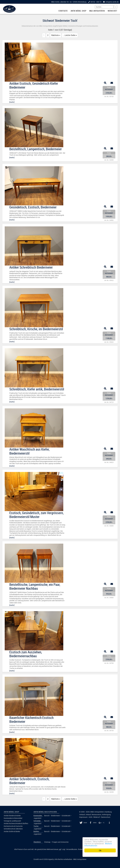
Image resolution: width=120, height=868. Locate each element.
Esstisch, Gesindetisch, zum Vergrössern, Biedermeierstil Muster (37, 515)
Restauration (96, 815)
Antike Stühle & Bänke (12, 831)
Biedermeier (55, 816)
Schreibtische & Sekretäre (13, 829)
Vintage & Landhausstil (12, 821)
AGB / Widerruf (94, 817)
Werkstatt (112, 11)
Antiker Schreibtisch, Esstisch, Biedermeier (29, 781)
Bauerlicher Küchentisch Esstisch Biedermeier (31, 720)
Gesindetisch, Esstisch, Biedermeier (33, 207)
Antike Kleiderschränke (12, 816)
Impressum (83, 817)
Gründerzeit (66, 816)
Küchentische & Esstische (13, 826)
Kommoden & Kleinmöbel (13, 818)
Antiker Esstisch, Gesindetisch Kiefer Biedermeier (34, 85)
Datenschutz (106, 817)
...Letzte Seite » (70, 35)
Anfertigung (106, 815)
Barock (47, 816)
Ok (100, 850)
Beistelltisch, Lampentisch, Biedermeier (36, 149)
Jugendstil (37, 818)
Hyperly (51, 859)
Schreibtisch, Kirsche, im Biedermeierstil (36, 329)
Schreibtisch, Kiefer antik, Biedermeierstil (37, 389)
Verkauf (82, 815)
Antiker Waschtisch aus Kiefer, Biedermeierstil (29, 451)
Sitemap (47, 842)
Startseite (63, 11)
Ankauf (88, 815)
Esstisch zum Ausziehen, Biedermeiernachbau (26, 654)
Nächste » (56, 35)
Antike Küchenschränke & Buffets (16, 823)
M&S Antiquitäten (97, 11)
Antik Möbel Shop (78, 11)
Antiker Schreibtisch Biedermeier (31, 267)
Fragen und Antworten (60, 842)
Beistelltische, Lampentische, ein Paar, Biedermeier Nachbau (35, 586)
